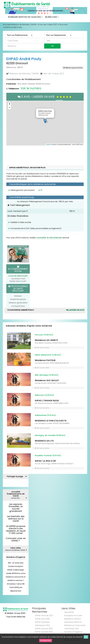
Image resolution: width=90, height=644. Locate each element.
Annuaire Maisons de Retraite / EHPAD (20, 25)
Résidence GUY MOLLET (47, 380)
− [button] (10, 108)
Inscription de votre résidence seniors (73, 617)
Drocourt (64, 25)
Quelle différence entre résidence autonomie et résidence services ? (16, 577)
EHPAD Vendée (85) (44, 632)
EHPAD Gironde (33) (44, 616)
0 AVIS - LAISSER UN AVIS (45, 97)
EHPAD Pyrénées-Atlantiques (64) (43, 624)
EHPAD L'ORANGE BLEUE (47, 400)
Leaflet (48, 144)
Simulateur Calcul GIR (16, 584)
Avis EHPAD (69, 612)
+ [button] (10, 104)
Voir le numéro (31, 88)
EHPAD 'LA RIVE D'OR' (46, 461)
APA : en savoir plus (16, 563)
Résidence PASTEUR (45, 360)
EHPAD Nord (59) (42, 619)
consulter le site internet (49, 238)
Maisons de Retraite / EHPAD (24, 74)
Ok (86, 637)
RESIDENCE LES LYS (44, 441)
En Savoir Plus (46, 641)
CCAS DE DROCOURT (18, 276)
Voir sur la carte (42, 348)
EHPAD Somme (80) (44, 629)
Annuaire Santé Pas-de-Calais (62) (25, 17)
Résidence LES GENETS (46, 340)
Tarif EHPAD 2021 (71, 629)
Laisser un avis (75, 310)
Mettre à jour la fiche (73, 68)
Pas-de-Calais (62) (48, 25)
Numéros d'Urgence (16, 557)
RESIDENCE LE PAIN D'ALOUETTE (51, 421)
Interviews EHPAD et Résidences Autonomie (75, 624)
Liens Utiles (52, 17)
